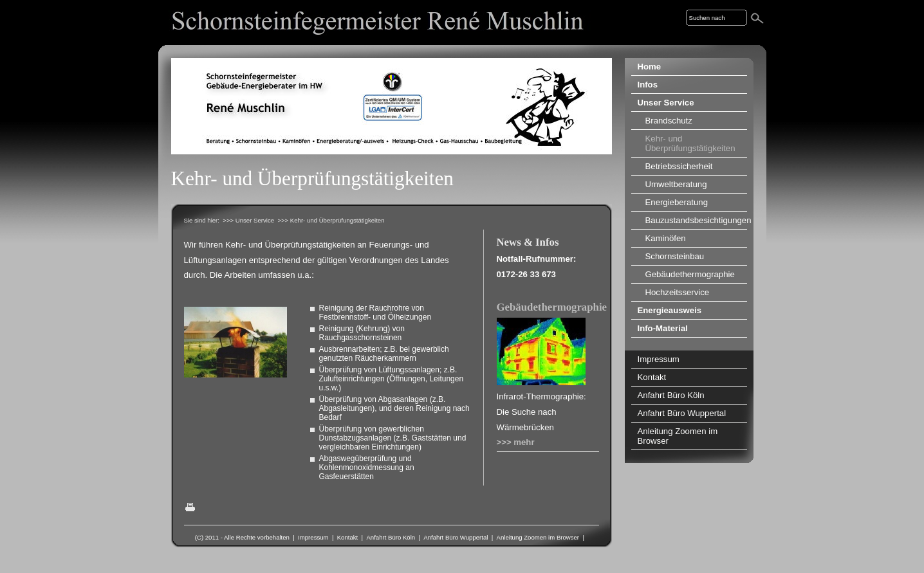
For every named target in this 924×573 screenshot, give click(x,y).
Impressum (313, 537)
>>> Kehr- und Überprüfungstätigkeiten (331, 220)
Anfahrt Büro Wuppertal (456, 537)
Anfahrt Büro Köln (391, 537)
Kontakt (348, 537)
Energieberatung (677, 202)
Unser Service (666, 103)
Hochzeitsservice (678, 292)
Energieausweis (670, 310)
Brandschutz (669, 121)
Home (650, 67)
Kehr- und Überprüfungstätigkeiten (690, 143)
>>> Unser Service (248, 220)
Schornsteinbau (675, 256)
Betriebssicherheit (679, 166)
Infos (648, 85)
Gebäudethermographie (552, 307)
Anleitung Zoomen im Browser (538, 537)
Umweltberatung (676, 184)
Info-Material (663, 328)
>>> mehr (516, 442)
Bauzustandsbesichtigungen (696, 220)
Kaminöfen (666, 238)
